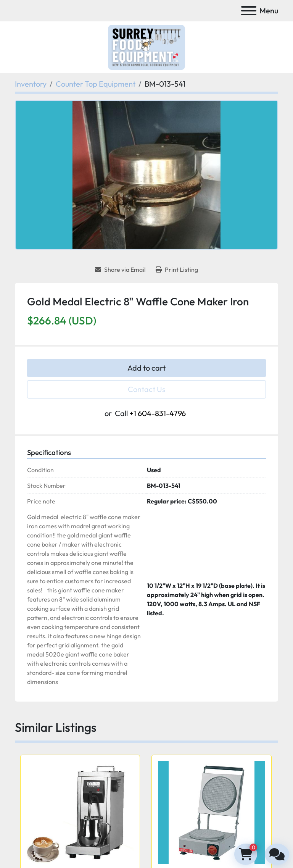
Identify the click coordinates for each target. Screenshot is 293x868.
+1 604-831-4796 (158, 413)
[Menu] (249, 11)
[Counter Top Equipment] (96, 84)
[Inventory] (31, 84)
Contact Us (147, 389)
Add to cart (146, 368)
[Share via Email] (120, 269)
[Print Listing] (177, 269)
